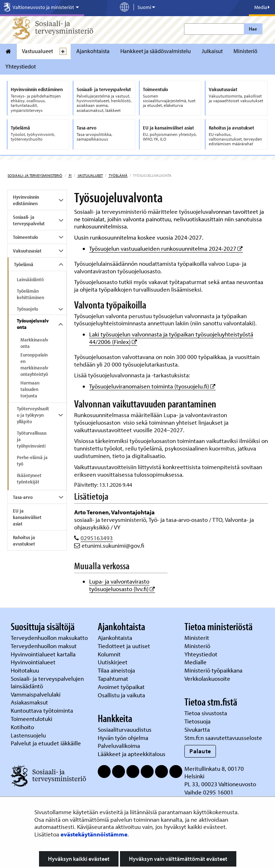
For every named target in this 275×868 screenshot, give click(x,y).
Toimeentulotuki (32, 719)
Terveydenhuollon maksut (44, 646)
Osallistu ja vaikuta (121, 695)
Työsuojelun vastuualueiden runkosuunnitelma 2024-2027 (166, 248)
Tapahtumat (113, 678)
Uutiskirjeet (113, 662)
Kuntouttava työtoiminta (42, 710)
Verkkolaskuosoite (208, 678)
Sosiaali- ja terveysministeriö (35, 175)
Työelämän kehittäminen (30, 294)
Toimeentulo (25, 237)
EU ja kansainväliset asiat (27, 517)
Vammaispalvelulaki (36, 694)
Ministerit (197, 638)
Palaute (200, 751)
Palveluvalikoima (119, 746)
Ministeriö (245, 51)
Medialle (196, 662)
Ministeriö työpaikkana (214, 670)
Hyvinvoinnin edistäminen (26, 200)
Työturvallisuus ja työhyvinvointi (32, 439)
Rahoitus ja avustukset (24, 541)
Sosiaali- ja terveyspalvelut (29, 220)
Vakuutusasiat (27, 251)
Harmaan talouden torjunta (30, 389)
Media (262, 7)
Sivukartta (197, 729)
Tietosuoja (197, 721)
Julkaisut (212, 51)
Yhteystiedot (21, 66)
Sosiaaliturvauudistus (125, 729)
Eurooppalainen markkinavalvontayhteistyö (34, 364)
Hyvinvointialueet (34, 662)
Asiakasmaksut (29, 702)
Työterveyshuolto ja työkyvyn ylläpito (33, 415)
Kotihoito (22, 727)
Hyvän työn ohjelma (123, 738)
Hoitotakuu (26, 670)
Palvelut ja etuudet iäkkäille (46, 743)
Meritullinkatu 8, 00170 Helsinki (214, 772)
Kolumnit (110, 654)
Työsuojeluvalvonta (33, 324)
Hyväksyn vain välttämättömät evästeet (178, 859)
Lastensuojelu (29, 735)
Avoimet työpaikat (121, 687)
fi (70, 175)
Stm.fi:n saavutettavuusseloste (223, 738)
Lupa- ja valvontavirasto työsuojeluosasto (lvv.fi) (122, 585)
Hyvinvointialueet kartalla (44, 654)
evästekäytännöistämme (94, 834)
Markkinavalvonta (34, 343)
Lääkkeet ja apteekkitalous (132, 754)
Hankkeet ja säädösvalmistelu (156, 51)
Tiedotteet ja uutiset (125, 646)
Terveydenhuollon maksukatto (50, 638)
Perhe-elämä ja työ (32, 461)
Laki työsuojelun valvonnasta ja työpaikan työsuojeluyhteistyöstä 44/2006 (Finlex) (171, 338)
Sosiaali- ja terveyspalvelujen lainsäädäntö (47, 682)
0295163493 (97, 538)
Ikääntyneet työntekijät (29, 478)
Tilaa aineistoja (116, 670)
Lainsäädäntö (30, 279)
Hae (253, 29)
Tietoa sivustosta (206, 713)
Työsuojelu (27, 309)
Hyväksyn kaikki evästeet (79, 859)
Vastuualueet (37, 51)
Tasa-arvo (23, 497)
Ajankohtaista (93, 51)
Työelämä (118, 175)
